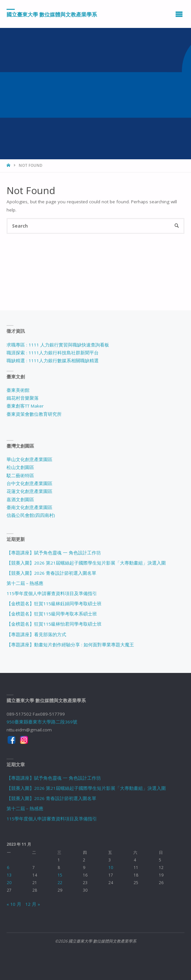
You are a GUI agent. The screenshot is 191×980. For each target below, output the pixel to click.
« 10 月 (14, 904)
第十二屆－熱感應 (25, 583)
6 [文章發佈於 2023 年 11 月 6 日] (8, 868)
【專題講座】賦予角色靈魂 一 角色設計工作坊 (54, 553)
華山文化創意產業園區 (29, 459)
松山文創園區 (20, 467)
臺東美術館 (18, 390)
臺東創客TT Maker (25, 406)
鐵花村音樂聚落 (23, 398)
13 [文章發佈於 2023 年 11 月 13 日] (9, 875)
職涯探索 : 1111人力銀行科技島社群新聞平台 (53, 353)
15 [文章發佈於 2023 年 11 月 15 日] (60, 875)
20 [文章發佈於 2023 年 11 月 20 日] (9, 883)
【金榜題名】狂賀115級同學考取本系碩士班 (52, 614)
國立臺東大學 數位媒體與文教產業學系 (52, 14)
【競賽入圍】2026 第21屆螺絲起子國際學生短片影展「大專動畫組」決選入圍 (86, 563)
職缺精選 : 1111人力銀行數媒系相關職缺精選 (53, 361)
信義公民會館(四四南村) (31, 515)
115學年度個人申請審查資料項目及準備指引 (52, 593)
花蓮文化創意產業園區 (29, 491)
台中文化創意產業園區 (29, 483)
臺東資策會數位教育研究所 (34, 414)
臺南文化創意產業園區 (29, 507)
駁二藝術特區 (20, 476)
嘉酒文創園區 (20, 500)
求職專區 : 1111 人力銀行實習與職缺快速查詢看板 (58, 345)
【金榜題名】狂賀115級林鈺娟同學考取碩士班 (54, 604)
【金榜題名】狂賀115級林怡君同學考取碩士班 (54, 624)
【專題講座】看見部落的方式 (36, 635)
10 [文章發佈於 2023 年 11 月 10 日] (111, 868)
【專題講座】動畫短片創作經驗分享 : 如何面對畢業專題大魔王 (70, 645)
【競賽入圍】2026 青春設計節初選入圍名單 (51, 573)
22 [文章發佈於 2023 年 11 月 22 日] (60, 883)
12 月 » (33, 904)
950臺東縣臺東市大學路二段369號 (42, 722)
